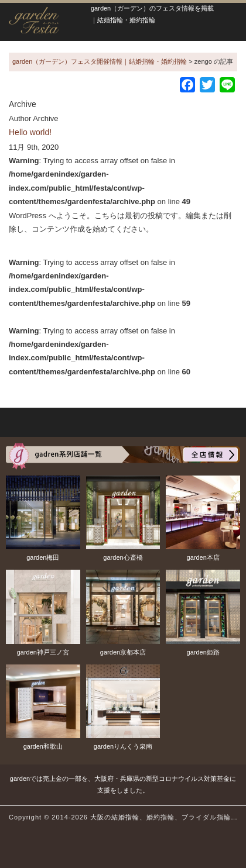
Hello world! (30, 132)
